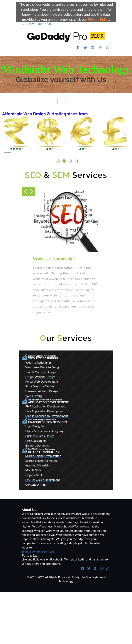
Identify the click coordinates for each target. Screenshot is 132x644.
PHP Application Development (45, 406)
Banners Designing (37, 445)
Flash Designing (35, 441)
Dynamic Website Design (42, 391)
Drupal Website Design (40, 377)
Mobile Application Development (47, 416)
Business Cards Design (40, 436)
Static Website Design (40, 386)
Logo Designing (35, 426)
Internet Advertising (38, 465)
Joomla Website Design (40, 372)
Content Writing (36, 484)
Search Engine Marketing (41, 460)
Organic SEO (34, 475)
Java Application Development (45, 411)
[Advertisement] (66, 618)
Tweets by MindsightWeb (38, 552)
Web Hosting (34, 396)
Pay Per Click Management (43, 480)
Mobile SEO (33, 470)
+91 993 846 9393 (36, 24)
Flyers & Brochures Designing (44, 431)
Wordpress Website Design (43, 367)
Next (126, 136)
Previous (7, 136)
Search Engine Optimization (43, 456)
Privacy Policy (98, 19)
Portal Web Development (42, 381)
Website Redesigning (39, 362)
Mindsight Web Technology (66, 69)
